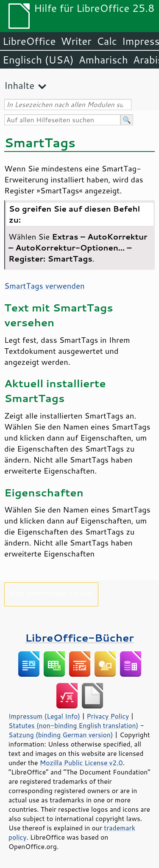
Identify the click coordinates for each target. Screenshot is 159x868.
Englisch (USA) (38, 60)
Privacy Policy (108, 716)
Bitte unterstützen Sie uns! (52, 593)
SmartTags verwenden (44, 286)
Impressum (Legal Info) (44, 716)
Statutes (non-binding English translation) (73, 725)
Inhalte (19, 85)
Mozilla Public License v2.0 (81, 763)
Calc (107, 41)
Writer (76, 41)
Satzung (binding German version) (61, 735)
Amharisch (103, 60)
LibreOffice (29, 41)
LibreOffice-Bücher (79, 638)
